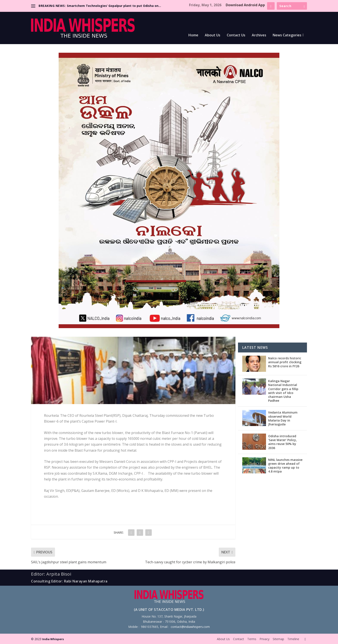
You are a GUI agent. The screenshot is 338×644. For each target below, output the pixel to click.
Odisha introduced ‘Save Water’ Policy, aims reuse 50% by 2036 (282, 442)
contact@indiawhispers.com (190, 627)
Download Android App (245, 5)
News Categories (287, 35)
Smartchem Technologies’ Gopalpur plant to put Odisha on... (114, 6)
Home (193, 35)
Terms (252, 639)
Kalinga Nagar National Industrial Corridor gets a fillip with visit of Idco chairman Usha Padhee (283, 391)
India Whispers (53, 639)
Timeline (293, 639)
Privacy (264, 639)
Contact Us (236, 35)
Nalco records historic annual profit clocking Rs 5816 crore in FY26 (285, 362)
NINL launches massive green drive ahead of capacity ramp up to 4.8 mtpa (285, 466)
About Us (213, 35)
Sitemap (278, 639)
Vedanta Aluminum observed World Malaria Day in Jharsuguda (283, 418)
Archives (259, 35)
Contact (239, 639)
